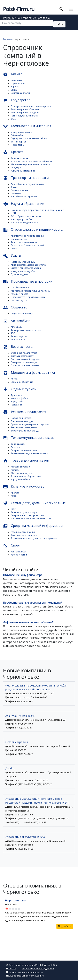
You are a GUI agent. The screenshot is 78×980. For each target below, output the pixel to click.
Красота (13, 152)
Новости (11, 968)
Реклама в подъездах (22, 421)
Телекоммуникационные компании (29, 453)
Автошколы (17, 327)
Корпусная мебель (20, 479)
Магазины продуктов (22, 473)
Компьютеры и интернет (27, 126)
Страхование (18, 84)
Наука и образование (24, 204)
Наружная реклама (21, 418)
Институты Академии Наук (25, 222)
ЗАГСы (14, 509)
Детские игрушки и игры (24, 512)
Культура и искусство (24, 487)
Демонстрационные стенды (25, 431)
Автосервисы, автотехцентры (26, 330)
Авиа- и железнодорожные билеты (28, 265)
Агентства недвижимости (24, 242)
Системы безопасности (22, 356)
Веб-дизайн (17, 135)
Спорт (12, 546)
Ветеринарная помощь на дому (27, 515)
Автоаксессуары (19, 336)
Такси (14, 187)
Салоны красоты (19, 158)
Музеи (14, 496)
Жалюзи (15, 470)
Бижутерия (17, 167)
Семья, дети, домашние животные (34, 503)
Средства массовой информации (33, 526)
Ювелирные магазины (23, 171)
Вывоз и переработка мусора (26, 268)
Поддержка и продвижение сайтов (29, 138)
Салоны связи (18, 444)
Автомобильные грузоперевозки (28, 184)
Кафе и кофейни (19, 398)
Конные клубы (18, 552)
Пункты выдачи (19, 274)
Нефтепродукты (19, 300)
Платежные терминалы (23, 262)
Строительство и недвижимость (33, 230)
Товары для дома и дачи (26, 461)
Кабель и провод (19, 294)
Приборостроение (20, 288)
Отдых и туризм (20, 389)
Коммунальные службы (23, 271)
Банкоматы (17, 80)
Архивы (15, 493)
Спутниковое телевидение (24, 535)
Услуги (12, 256)
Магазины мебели (20, 467)
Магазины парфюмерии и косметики (31, 164)
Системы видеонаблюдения (25, 359)
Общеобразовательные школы (27, 216)
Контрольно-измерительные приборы (31, 291)
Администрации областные (25, 109)
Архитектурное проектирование (28, 236)
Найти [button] (60, 24)
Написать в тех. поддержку (38, 968)
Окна (14, 248)
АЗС (13, 333)
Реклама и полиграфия (25, 412)
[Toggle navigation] (71, 9)
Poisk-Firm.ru (19, 9)
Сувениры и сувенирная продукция (30, 424)
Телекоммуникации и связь (29, 438)
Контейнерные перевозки (24, 196)
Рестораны (16, 405)
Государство (17, 100)
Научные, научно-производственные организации (37, 210)
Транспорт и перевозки (26, 178)
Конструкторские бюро (22, 219)
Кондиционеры (19, 239)
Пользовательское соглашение (25, 976)
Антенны (15, 447)
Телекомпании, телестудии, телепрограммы (34, 538)
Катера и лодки (19, 555)
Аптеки (15, 379)
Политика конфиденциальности (25, 972)
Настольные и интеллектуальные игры (31, 518)
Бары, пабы (17, 402)
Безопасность (18, 347)
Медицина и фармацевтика (29, 373)
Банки (14, 90)
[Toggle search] (61, 9)
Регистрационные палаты (24, 116)
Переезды (16, 193)
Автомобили (17, 321)
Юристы (15, 87)
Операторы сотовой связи (24, 450)
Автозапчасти (18, 340)
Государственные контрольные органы (31, 106)
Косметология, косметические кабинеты (31, 161)
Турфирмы (17, 395)
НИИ (13, 213)
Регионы (9, 18)
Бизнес (13, 74)
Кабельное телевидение (23, 532)
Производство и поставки (28, 282)
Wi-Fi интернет (18, 142)
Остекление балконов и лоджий (27, 245)
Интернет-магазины (22, 132)
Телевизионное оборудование (26, 476)
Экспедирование (20, 190)
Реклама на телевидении (24, 427)
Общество (15, 308)
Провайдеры (18, 145)
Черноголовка (41, 18)
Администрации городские (25, 113)
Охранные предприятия (24, 353)
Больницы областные (22, 382)
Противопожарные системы (25, 365)
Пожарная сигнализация (24, 362)
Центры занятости (20, 93)
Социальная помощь (22, 314)
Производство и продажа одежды (28, 297)
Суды (14, 119)
